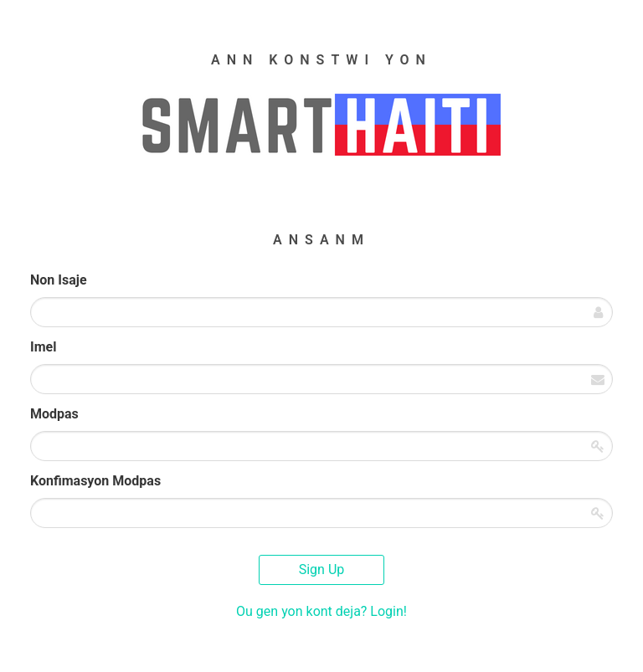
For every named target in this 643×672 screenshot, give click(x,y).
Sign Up (322, 569)
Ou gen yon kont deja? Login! (321, 611)
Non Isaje (59, 280)
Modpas (54, 414)
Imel (43, 347)
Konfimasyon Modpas (95, 481)
